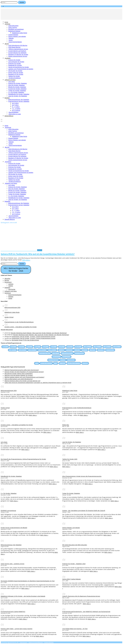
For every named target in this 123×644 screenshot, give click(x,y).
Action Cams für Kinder (16, 72)
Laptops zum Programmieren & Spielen (21, 69)
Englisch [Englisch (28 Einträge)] (101, 350)
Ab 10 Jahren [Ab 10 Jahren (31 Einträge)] (32, 350)
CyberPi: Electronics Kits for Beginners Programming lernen (81, 596)
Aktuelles (7, 279)
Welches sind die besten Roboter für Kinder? (19, 375)
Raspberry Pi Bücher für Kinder (18, 54)
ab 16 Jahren (16, 110)
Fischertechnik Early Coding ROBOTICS (13, 612)
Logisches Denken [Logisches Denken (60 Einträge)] (46, 363)
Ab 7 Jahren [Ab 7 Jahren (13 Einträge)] (13, 350)
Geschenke (12, 289)
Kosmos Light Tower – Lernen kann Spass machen (17, 629)
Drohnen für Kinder (15, 63)
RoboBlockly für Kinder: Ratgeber (19, 94)
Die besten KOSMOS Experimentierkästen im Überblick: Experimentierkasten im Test (28, 581)
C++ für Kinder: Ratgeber (16, 92)
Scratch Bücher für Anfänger (17, 53)
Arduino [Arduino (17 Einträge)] (77, 350)
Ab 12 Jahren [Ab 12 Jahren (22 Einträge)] (42, 350)
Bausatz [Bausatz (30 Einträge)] (85, 350)
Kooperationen (49, 642)
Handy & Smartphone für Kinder (19, 67)
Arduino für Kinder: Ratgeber (18, 83)
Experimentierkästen (15, 42)
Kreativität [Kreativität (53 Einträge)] (71, 360)
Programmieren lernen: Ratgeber (19, 101)
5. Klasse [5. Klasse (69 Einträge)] (37, 347)
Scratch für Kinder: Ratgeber (17, 89)
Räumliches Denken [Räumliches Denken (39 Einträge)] (74, 363)
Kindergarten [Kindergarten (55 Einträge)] (79, 353)
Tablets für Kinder (14, 76)
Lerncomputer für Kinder (16, 62)
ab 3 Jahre (15, 103)
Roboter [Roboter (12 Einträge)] (62, 363)
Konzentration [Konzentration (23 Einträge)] (53, 360)
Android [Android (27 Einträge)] (61, 350)
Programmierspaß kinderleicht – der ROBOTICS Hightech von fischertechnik (86, 612)
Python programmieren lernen (18, 49)
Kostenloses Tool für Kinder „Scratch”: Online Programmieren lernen (34, 337)
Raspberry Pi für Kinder (16, 74)
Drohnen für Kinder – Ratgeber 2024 (74, 564)
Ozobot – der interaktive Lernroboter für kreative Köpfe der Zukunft (84, 511)
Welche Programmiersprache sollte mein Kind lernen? (22, 370)
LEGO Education (13, 26)
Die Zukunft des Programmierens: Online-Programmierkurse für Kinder (23, 459)
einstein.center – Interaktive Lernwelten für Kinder (21, 327)
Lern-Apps (12, 82)
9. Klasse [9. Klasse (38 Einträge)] (70, 347)
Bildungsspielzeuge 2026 (12, 307)
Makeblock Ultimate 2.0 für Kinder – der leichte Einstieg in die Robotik (23, 596)
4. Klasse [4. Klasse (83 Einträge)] (29, 347)
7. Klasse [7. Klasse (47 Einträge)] (54, 347)
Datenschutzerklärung (36, 642)
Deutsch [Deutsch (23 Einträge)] (93, 350)
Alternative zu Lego (15, 114)
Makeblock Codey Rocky (20, 33)
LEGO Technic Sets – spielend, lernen (13, 564)
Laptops (11, 284)
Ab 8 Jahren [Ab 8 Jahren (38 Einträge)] (22, 350)
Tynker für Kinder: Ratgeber (17, 91)
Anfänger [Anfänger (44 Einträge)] (69, 350)
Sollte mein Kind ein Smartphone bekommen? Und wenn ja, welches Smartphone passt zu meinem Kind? (38, 383)
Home (6, 22)
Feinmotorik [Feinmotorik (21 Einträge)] (110, 350)
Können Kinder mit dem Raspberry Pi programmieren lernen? (24, 372)
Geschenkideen (13, 112)
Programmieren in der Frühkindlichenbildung (19, 322)
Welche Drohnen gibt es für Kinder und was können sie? (22, 381)
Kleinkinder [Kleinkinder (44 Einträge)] (56, 357)
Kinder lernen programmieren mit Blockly (14, 528)
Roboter (11, 38)
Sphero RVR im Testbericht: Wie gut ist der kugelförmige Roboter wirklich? (38, 254)
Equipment (8, 282)
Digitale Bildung (9, 116)
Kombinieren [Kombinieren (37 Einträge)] (66, 357)
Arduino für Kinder (14, 60)
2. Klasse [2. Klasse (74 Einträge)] (13, 347)
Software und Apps (10, 80)
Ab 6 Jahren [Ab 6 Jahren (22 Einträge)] (117, 347)
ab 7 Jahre (15, 105)
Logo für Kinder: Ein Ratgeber (18, 96)
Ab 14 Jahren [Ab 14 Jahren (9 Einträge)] (52, 350)
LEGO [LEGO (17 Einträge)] (37, 363)
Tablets (11, 286)
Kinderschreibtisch (15, 78)
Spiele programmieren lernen (18, 56)
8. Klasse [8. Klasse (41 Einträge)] (62, 347)
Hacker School (9, 317)
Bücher (7, 44)
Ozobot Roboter (13, 35)
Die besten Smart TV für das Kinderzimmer (25, 340)
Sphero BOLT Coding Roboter (72, 579)
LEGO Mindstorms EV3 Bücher (18, 45)
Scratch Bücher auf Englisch (17, 51)
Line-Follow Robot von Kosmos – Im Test (75, 629)
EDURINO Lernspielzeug (16, 29)
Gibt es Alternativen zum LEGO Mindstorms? (19, 379)
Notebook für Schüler (15, 65)
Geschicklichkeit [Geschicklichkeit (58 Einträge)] (67, 353)
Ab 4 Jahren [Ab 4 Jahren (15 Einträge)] (97, 347)
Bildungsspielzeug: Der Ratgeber (19, 100)
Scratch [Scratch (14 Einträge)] (85, 363)
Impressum (23, 642)
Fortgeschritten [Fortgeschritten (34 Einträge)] (45, 353)
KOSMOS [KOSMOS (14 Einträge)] (63, 360)
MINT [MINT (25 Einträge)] (55, 363)
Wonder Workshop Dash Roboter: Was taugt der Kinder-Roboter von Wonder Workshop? (39, 333)
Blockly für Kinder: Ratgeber (17, 87)
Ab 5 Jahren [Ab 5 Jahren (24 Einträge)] (107, 347)
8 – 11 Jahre (16, 107)
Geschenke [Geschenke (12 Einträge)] (56, 353)
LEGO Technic (13, 27)
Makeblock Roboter (14, 31)
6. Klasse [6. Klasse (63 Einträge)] (46, 347)
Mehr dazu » (26, 260)
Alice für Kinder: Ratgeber (17, 85)
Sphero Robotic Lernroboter (17, 36)
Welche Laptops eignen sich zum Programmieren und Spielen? (24, 377)
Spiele (10, 40)
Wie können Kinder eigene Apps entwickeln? (19, 374)
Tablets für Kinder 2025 (70, 459)
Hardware (7, 58)
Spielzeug (7, 24)
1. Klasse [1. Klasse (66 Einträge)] (5, 347)
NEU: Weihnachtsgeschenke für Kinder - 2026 (16, 270)
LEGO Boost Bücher (14, 47)
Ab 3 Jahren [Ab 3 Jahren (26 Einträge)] (87, 347)
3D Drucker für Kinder (15, 71)
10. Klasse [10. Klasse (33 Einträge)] (78, 347)
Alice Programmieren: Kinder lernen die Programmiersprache (82, 476)
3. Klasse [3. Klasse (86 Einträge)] (21, 347)
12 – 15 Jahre (16, 109)
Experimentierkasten (15, 295)
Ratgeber (7, 98)
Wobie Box (66, 425)
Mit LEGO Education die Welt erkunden (75, 545)
